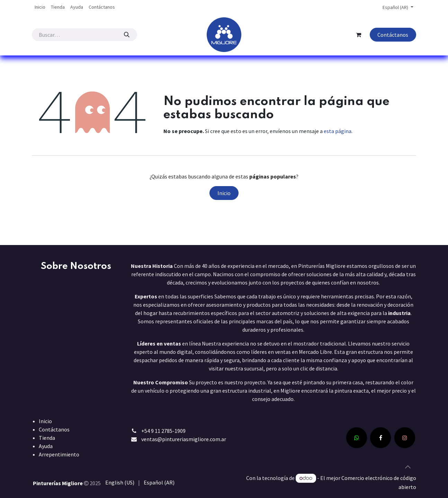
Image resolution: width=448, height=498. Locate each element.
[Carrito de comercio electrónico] (359, 35)
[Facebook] (380, 438)
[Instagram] (405, 438)
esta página (338, 131)
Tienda (47, 438)
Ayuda (46, 446)
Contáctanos (393, 35)
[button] (408, 467)
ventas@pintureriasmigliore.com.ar (184, 439)
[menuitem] (40, 7)
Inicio (224, 193)
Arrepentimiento (59, 454)
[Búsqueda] (127, 35)
